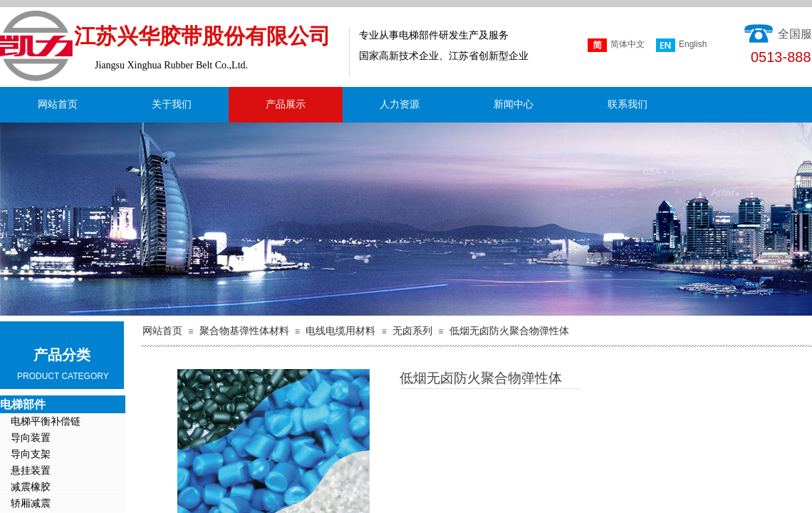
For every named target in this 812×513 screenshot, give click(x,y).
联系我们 (628, 104)
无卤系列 (412, 331)
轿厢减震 (31, 503)
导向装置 (31, 438)
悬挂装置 (31, 471)
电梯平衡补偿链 (46, 421)
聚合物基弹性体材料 (244, 331)
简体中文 (616, 45)
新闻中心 (514, 104)
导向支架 (31, 454)
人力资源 (400, 104)
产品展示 (286, 104)
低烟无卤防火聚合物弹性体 (509, 331)
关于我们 (172, 104)
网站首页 (58, 104)
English (681, 45)
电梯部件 (23, 404)
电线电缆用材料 (340, 331)
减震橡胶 (31, 487)
